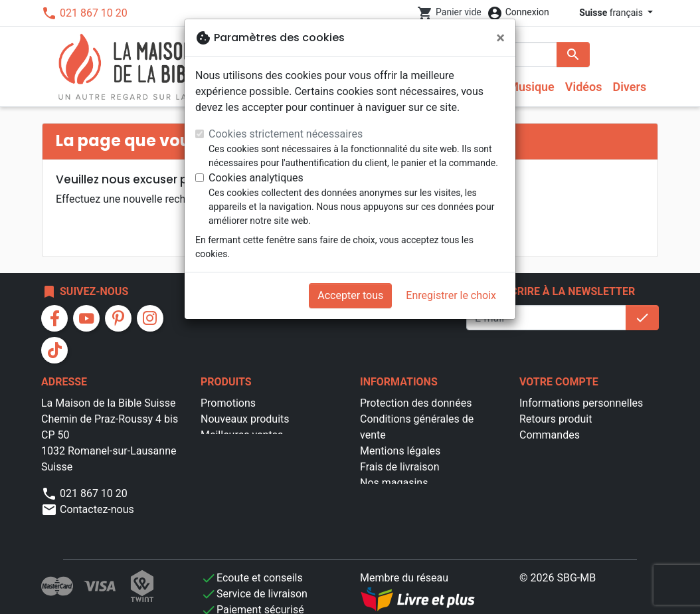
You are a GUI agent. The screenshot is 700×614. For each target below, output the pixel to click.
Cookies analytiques (256, 178)
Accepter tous (350, 295)
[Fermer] (500, 38)
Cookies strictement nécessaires (286, 134)
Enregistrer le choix (451, 295)
